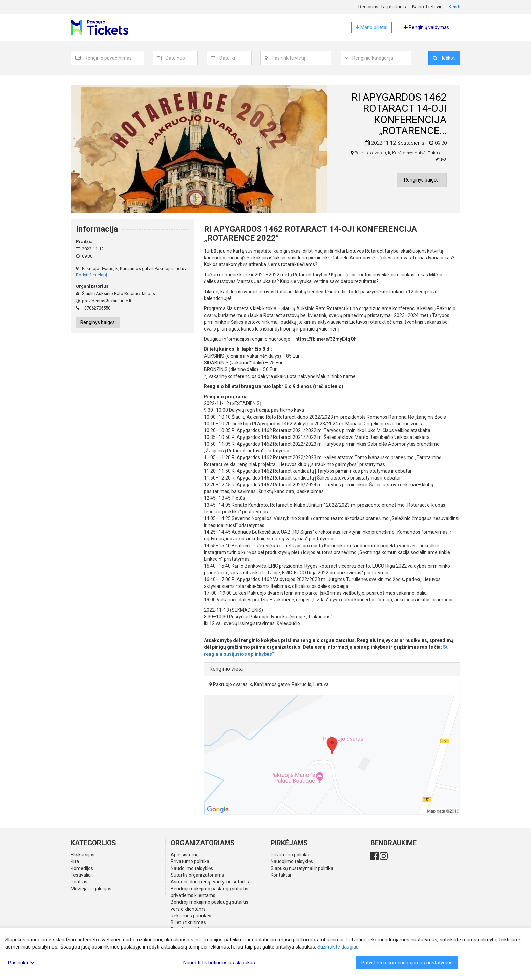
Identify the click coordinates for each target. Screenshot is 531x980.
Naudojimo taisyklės (192, 868)
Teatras (79, 882)
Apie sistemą (185, 855)
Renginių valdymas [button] (427, 27)
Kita (75, 861)
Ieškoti (444, 58)
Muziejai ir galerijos (91, 889)
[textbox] (114, 58)
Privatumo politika (190, 861)
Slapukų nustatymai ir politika (302, 868)
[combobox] (114, 58)
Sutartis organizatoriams (197, 875)
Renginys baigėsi (422, 180)
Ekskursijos (83, 855)
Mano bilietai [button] (371, 27)
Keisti (454, 7)
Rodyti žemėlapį (91, 275)
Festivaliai (81, 875)
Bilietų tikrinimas (188, 922)
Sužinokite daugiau (338, 947)
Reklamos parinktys (192, 916)
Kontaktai (281, 875)
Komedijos (82, 868)
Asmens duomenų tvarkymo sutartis (210, 882)
